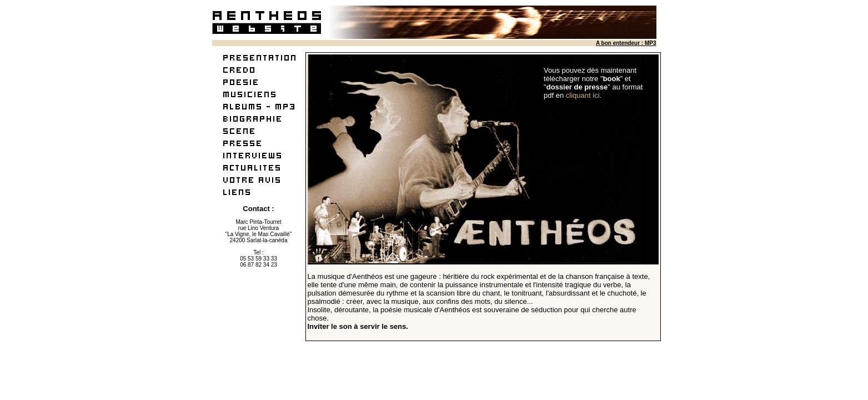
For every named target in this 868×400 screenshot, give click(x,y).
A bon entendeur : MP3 (626, 43)
